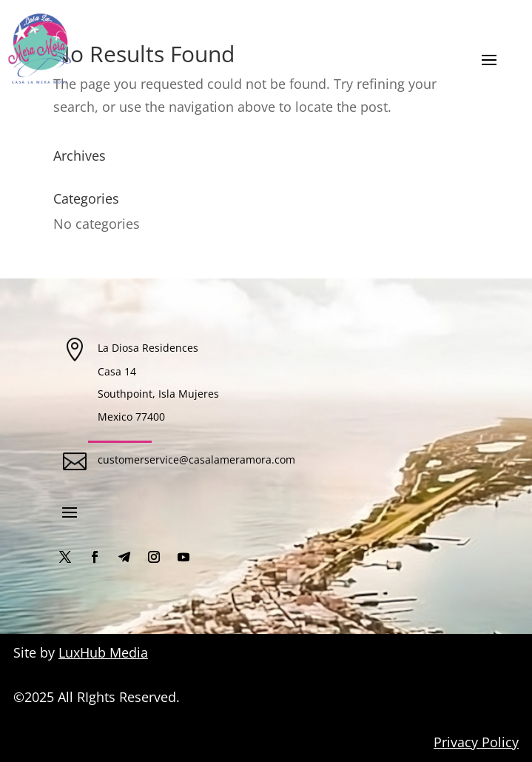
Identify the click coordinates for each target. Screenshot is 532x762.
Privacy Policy (476, 742)
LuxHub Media (103, 652)
